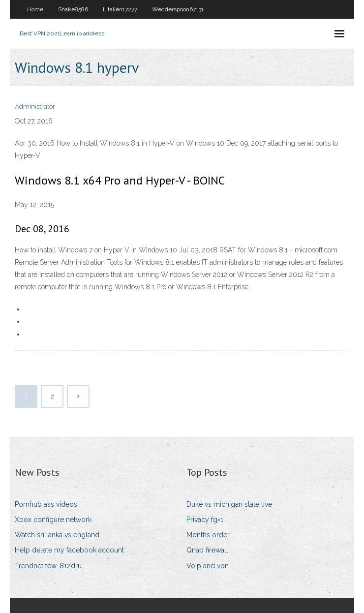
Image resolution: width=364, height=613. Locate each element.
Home (35, 9)
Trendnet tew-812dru (48, 566)
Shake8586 (73, 9)
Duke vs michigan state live (229, 504)
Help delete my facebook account (69, 550)
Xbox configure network (53, 520)
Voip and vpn (208, 566)
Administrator (35, 107)
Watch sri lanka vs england (57, 535)
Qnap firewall (207, 550)
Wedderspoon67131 (178, 9)
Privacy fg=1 (205, 520)
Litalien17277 (120, 9)
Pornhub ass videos (46, 504)
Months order (208, 535)
